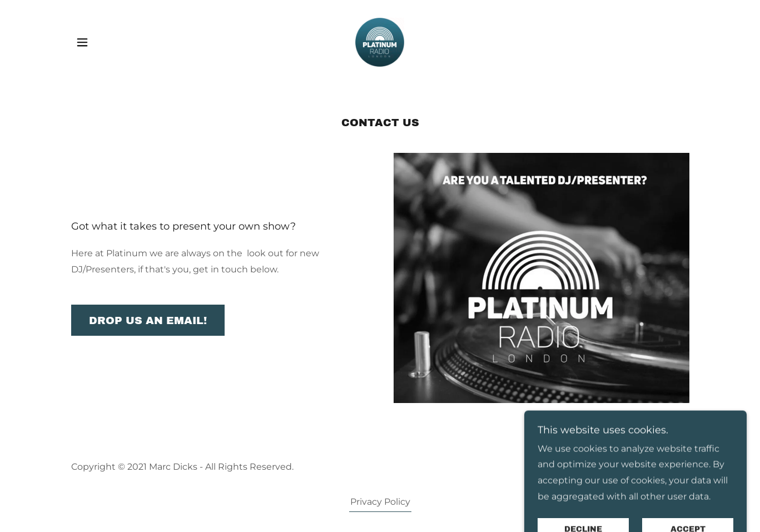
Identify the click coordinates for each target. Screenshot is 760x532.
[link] (380, 41)
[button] (82, 42)
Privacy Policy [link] (380, 502)
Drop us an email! (148, 320)
